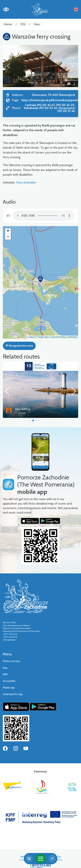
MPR (5, 674)
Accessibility (9, 681)
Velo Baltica (23, 409)
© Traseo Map (42, 337)
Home (8, 24)
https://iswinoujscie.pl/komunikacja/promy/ (51, 100)
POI (23, 24)
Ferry (37, 24)
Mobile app (9, 688)
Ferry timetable (26, 182)
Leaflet (30, 337)
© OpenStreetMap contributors (63, 337)
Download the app (13, 694)
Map (5, 668)
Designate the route (19, 346)
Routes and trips (11, 661)
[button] (8, 66)
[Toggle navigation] (41, 859)
